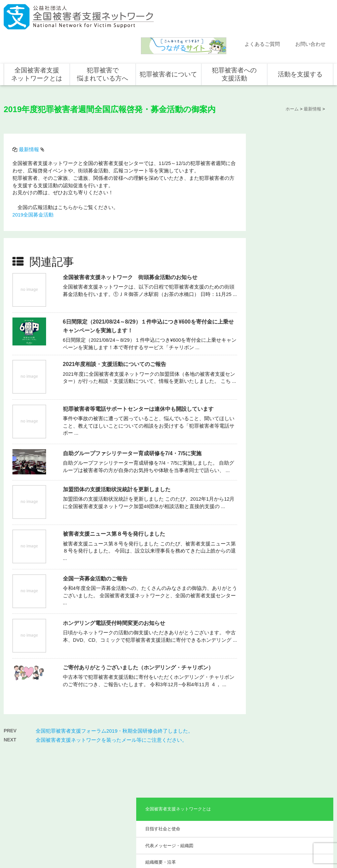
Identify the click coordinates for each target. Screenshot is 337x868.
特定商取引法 (315, 834)
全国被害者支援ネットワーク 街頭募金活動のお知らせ (131, 240)
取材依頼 (19, 801)
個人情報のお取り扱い (279, 834)
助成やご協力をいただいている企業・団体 (292, 214)
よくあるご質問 (262, 14)
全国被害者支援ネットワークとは (37, 45)
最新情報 (30, 117)
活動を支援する (300, 45)
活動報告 (19, 762)
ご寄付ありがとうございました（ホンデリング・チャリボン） (139, 630)
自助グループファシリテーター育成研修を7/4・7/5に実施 (133, 416)
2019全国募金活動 (34, 182)
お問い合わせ (310, 14)
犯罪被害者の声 (162, 797)
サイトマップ (242, 834)
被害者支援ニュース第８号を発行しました (115, 496)
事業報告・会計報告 (281, 234)
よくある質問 (23, 771)
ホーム (17, 742)
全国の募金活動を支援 (300, 801)
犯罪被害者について (168, 45)
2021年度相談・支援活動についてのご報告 (116, 327)
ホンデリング (292, 791)
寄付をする (290, 771)
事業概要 (270, 194)
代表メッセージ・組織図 (286, 160)
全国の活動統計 (228, 781)
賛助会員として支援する (302, 781)
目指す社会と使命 (279, 144)
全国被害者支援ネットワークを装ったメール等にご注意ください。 (111, 699)
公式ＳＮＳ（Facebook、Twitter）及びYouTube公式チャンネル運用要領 (251, 845)
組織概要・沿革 (277, 177)
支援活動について (230, 762)
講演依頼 (19, 791)
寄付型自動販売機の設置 (302, 810)
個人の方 (288, 752)
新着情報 (19, 752)
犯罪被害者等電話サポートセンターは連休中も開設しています (139, 371)
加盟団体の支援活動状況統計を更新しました (118, 452)
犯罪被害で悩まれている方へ (103, 45)
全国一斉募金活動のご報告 (96, 541)
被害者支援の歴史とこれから (170, 766)
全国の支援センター (232, 771)
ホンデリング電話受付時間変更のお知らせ (115, 585)
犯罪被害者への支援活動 (234, 45)
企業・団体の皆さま (298, 762)
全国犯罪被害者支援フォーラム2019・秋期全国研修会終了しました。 (114, 690)
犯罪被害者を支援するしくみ (170, 783)
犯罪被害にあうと (164, 752)
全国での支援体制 (230, 752)
